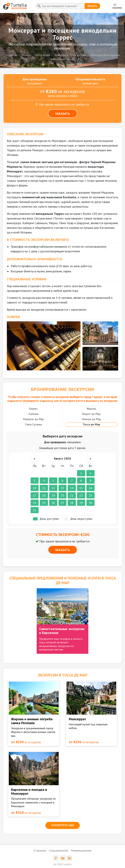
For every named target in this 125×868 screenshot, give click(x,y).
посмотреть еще (63, 825)
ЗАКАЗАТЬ (63, 114)
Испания (27, 55)
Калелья (34, 414)
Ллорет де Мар (91, 414)
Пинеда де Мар (91, 419)
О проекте (40, 851)
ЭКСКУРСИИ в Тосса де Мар (62, 675)
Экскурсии (11, 55)
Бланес (33, 409)
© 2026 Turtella (63, 864)
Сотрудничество (59, 851)
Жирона (91, 409)
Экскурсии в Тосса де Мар (70, 55)
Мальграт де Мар (33, 419)
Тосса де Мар (91, 424)
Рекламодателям (81, 851)
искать (92, 6)
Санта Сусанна (33, 424)
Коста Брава (43, 55)
